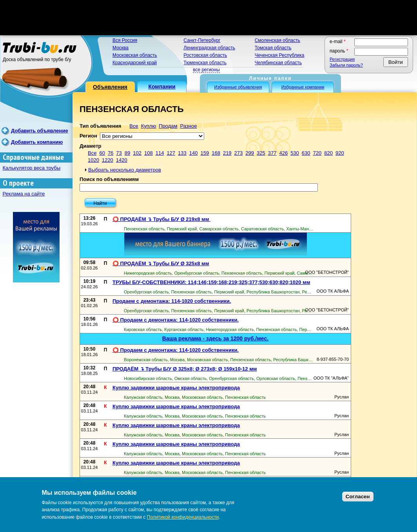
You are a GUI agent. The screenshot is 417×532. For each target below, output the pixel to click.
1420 (122, 160)
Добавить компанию (37, 142)
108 (149, 153)
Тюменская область (205, 63)
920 (340, 153)
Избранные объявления (238, 87)
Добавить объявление (40, 131)
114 (160, 153)
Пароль (339, 51)
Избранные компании (303, 87)
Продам (168, 126)
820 (328, 153)
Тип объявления (100, 126)
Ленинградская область (209, 48)
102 (137, 153)
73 (119, 153)
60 (102, 153)
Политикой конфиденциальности (183, 517)
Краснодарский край (135, 63)
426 (283, 153)
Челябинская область (278, 63)
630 (306, 153)
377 (272, 153)
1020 (93, 160)
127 (171, 153)
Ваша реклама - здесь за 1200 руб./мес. (215, 338)
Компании (162, 87)
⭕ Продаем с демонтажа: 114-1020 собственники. (176, 320)
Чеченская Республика (280, 55)
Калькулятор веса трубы (32, 168)
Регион (88, 136)
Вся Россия (125, 40)
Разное (188, 126)
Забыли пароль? (346, 65)
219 (227, 153)
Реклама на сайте (24, 194)
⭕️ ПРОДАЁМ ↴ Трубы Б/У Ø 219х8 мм (161, 219)
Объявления (110, 87)
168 (216, 153)
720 (317, 153)
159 (205, 153)
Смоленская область (277, 40)
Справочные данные (33, 157)
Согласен (358, 497)
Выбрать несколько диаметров (125, 170)
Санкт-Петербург (202, 40)
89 (127, 153)
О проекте (18, 183)
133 (182, 153)
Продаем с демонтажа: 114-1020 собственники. (172, 301)
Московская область (135, 55)
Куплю (149, 126)
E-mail (338, 42)
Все (134, 126)
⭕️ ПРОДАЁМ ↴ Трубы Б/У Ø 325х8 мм (161, 263)
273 (239, 153)
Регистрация (342, 59)
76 (111, 153)
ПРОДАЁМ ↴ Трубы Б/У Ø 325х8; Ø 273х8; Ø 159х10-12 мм (185, 369)
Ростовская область (205, 55)
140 (194, 153)
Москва (121, 48)
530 (295, 153)
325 (261, 153)
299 (250, 153)
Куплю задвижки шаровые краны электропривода (176, 388)
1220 (108, 160)
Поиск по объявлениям (109, 179)
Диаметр (90, 146)
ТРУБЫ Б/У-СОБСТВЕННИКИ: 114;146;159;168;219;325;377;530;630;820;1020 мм (211, 282)
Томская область (273, 48)
